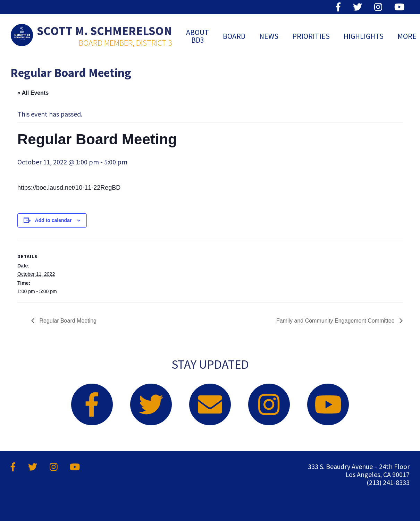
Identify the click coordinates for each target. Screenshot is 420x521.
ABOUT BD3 (198, 36)
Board (234, 36)
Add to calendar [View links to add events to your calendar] (53, 220)
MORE (407, 36)
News (269, 36)
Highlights (364, 36)
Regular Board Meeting (67, 321)
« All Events (33, 93)
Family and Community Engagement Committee (336, 321)
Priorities (311, 36)
